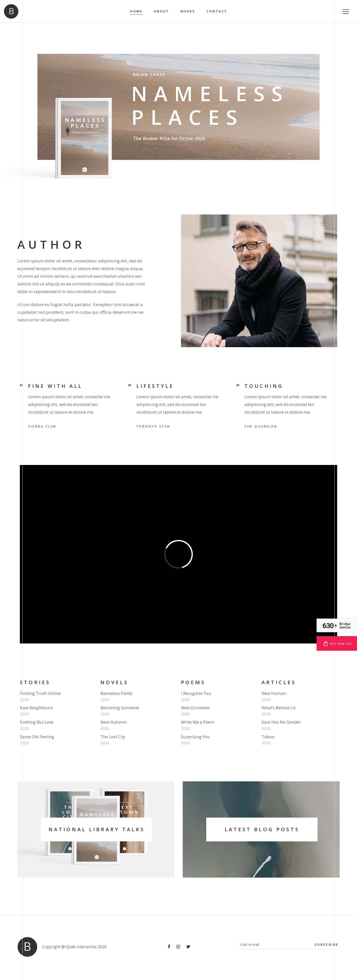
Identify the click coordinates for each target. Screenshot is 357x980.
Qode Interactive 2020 (86, 947)
